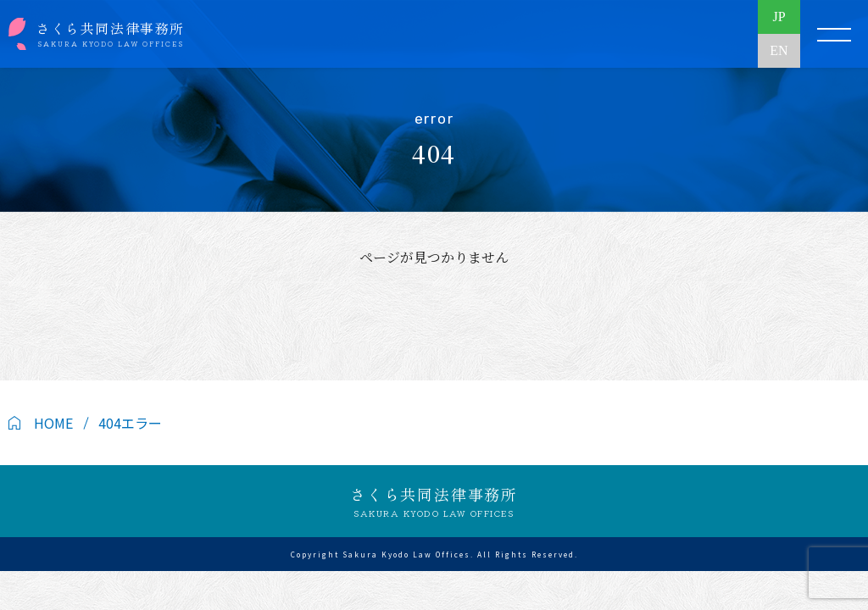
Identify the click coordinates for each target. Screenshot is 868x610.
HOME (53, 423)
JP (779, 17)
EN (779, 50)
